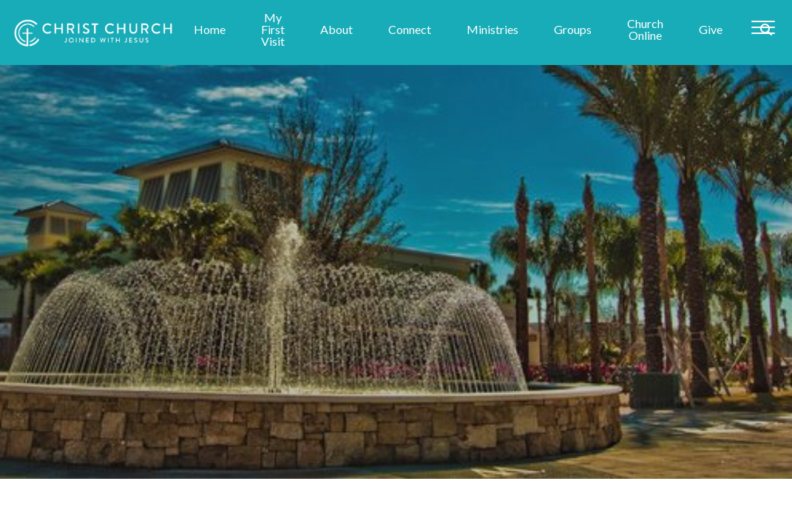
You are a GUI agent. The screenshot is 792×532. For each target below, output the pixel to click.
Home (210, 30)
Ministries (493, 30)
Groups (573, 30)
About (336, 30)
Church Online (645, 30)
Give (711, 30)
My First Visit (273, 30)
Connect (410, 30)
